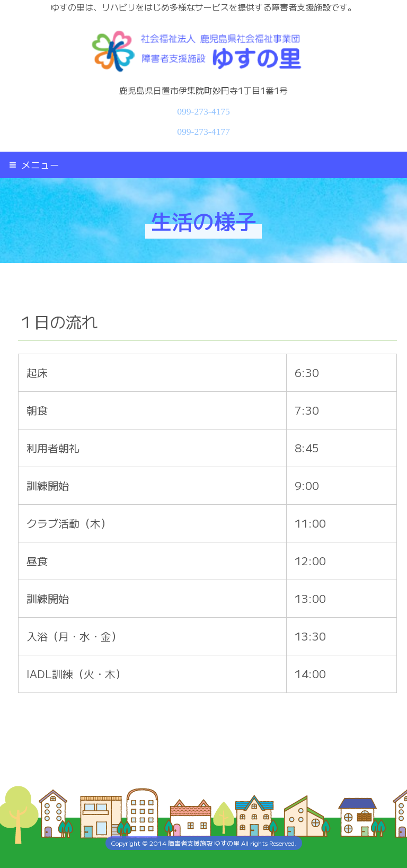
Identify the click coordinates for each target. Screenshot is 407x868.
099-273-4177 (203, 131)
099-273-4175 (203, 111)
